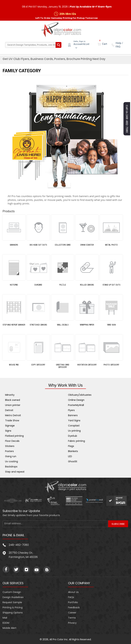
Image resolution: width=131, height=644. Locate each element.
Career (72, 612)
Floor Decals (12, 440)
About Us (73, 592)
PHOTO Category (111, 364)
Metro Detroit (13, 415)
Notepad (14, 285)
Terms (72, 617)
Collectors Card (63, 245)
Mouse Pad (14, 364)
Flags (71, 446)
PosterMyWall (76, 405)
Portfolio (73, 602)
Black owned (13, 399)
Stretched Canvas (38, 324)
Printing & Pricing (13, 607)
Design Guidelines (13, 597)
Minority (10, 394)
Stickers (10, 446)
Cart (105, 44)
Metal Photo (111, 245)
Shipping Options (13, 612)
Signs (8, 430)
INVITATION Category (87, 364)
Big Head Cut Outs (38, 245)
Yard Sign (111, 324)
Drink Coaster (87, 245)
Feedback (74, 607)
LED (70, 456)
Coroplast (74, 425)
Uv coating (12, 461)
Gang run (11, 456)
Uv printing (74, 430)
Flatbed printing (14, 435)
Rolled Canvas (87, 285)
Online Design (76, 399)
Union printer (13, 405)
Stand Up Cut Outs (111, 285)
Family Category (22, 70)
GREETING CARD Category (63, 366)
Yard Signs (74, 420)
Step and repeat (15, 471)
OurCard (38, 285)
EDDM (6, 622)
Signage (10, 425)
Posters (9, 451)
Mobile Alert (9, 627)
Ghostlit (73, 461)
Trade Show (12, 420)
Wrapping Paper (87, 324)
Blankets (73, 451)
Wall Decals (63, 324)
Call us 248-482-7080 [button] (127, 118)
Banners (14, 245)
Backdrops (11, 466)
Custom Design (12, 592)
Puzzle (63, 285)
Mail (5, 617)
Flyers (71, 410)
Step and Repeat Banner (14, 324)
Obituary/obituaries (80, 394)
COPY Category (38, 364)
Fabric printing (77, 440)
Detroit (9, 410)
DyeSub (73, 435)
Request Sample (12, 602)
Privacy (72, 622)
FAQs (71, 597)
